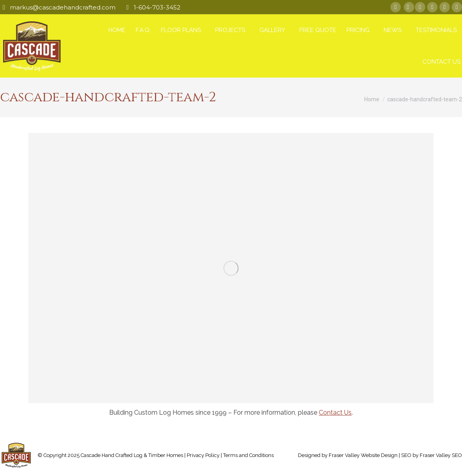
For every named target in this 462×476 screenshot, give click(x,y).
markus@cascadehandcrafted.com (63, 7)
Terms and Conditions (248, 455)
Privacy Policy (203, 455)
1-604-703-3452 (157, 7)
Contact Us (335, 412)
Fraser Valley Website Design (363, 455)
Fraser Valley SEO (441, 455)
